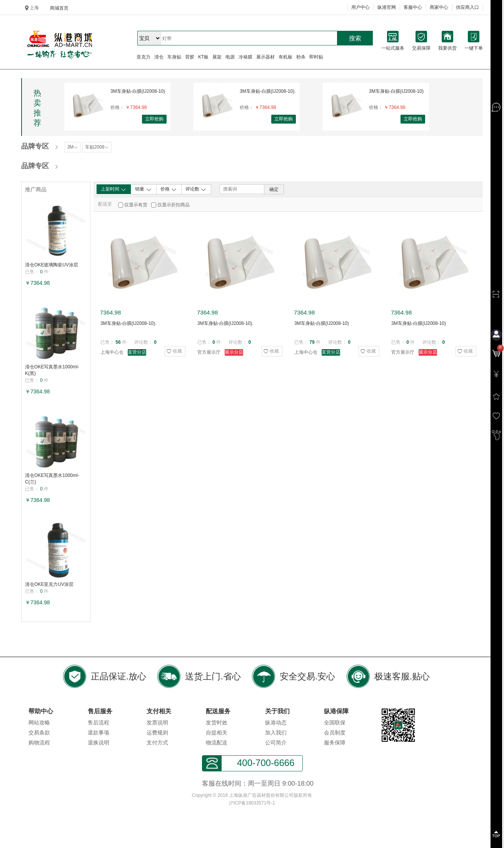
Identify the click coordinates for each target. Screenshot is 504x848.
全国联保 (335, 723)
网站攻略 (39, 723)
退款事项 (98, 733)
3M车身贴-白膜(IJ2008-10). (268, 91)
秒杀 (301, 57)
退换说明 (98, 743)
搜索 (355, 38)
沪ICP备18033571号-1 (252, 803)
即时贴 (316, 57)
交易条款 (39, 733)
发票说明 (157, 723)
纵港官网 (387, 7)
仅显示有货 (136, 205)
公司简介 (276, 743)
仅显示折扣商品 (174, 205)
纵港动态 (276, 723)
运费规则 (157, 733)
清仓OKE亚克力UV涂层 (49, 584)
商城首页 (59, 8)
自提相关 (217, 733)
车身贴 (174, 57)
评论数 (196, 189)
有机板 (285, 57)
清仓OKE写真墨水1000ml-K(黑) (52, 370)
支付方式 (157, 743)
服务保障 (335, 743)
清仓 (159, 57)
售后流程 (98, 723)
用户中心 (360, 7)
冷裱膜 (245, 57)
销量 (143, 189)
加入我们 (276, 733)
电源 (230, 57)
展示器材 (265, 57)
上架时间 (114, 189)
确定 (274, 189)
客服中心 (413, 7)
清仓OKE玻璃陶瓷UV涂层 (52, 265)
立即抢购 (154, 119)
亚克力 (144, 57)
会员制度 (335, 733)
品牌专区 (35, 146)
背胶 (190, 57)
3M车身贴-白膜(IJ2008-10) (138, 91)
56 (118, 342)
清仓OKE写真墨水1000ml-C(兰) (52, 479)
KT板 (203, 57)
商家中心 (439, 7)
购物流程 (39, 743)
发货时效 (217, 723)
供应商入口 (467, 7)
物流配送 (217, 743)
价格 (169, 189)
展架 (217, 57)
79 (312, 342)
